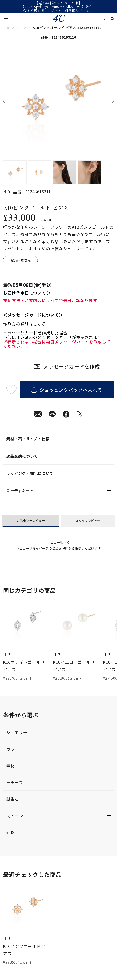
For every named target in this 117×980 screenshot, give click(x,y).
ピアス (21, 28)
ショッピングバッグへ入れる (67, 390)
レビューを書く (58, 542)
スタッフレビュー (88, 521)
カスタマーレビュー (31, 520)
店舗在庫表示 (20, 260)
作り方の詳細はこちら (25, 324)
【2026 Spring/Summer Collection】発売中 (59, 7)
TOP (7, 28)
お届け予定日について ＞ (27, 293)
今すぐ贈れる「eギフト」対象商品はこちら (58, 11)
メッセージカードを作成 (72, 366)
